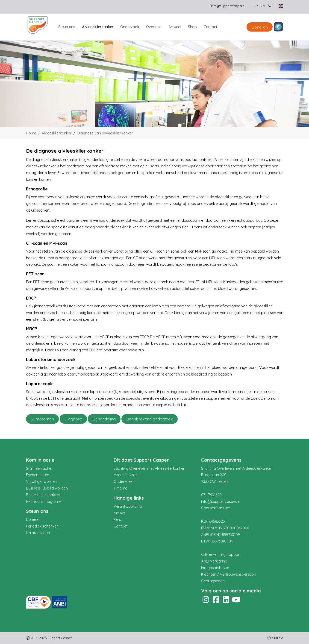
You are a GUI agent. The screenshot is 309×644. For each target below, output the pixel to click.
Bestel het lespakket (43, 495)
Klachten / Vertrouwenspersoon (229, 574)
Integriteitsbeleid (215, 568)
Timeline (120, 488)
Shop (192, 27)
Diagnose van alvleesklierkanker (105, 133)
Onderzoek (130, 27)
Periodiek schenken (42, 526)
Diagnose (73, 419)
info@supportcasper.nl (228, 6)
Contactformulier (216, 508)
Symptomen (42, 419)
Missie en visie (125, 475)
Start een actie (39, 468)
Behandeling (104, 419)
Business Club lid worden (47, 488)
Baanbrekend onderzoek (150, 419)
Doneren (260, 27)
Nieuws (120, 513)
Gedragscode (213, 581)
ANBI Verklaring (214, 561)
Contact (210, 27)
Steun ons (67, 27)
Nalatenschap (38, 533)
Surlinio (278, 638)
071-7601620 (211, 495)
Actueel (175, 27)
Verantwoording (128, 506)
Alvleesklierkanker (98, 27)
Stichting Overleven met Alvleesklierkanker (149, 468)
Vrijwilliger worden (41, 481)
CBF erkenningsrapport (221, 554)
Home (31, 133)
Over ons (154, 27)
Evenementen (38, 475)
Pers (117, 519)
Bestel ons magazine (44, 501)
